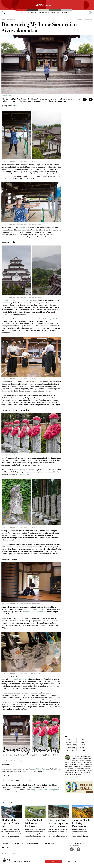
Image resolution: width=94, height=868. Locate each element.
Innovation (55, 13)
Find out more (72, 861)
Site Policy (15, 853)
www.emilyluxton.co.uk (9, 95)
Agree (54, 861)
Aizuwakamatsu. (40, 174)
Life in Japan (66, 13)
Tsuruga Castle (52, 319)
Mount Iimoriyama (21, 469)
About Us (5, 853)
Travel (21, 13)
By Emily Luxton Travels (9, 106)
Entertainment (44, 13)
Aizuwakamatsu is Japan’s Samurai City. (17, 300)
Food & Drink (32, 13)
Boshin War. (25, 474)
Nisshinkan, (23, 227)
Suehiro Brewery (22, 679)
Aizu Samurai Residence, (33, 611)
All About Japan (40, 769)
